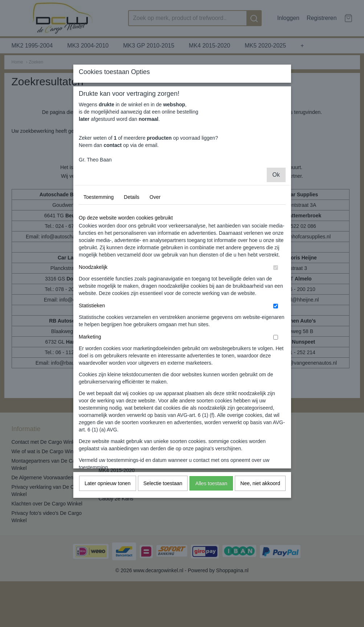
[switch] (276, 329)
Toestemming (99, 258)
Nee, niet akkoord (260, 544)
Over (155, 258)
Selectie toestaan (163, 544)
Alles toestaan (211, 544)
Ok (276, 236)
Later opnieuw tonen (108, 544)
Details (132, 258)
